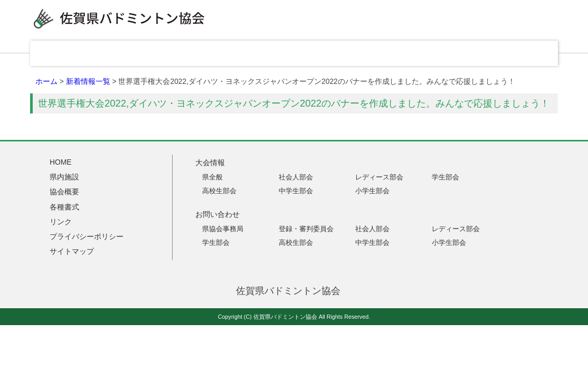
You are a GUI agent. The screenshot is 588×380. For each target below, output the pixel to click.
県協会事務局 (223, 229)
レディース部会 (379, 177)
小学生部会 (372, 191)
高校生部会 (219, 191)
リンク (447, 53)
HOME (72, 53)
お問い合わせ (521, 53)
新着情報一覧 (88, 81)
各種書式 (373, 53)
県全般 (212, 177)
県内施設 (225, 53)
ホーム (46, 81)
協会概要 (299, 53)
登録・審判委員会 (306, 229)
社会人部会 (296, 177)
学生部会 (445, 177)
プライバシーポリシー (87, 236)
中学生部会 (296, 191)
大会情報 (151, 53)
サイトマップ (72, 251)
